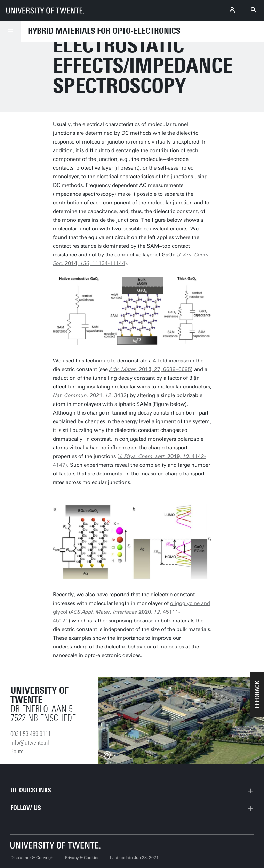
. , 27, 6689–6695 (150, 369)
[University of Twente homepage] (45, 10)
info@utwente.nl (30, 743)
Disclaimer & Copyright (33, 858)
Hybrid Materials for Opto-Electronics (104, 31)
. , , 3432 (90, 395)
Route (17, 751)
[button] (257, 694)
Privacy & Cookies (82, 858)
